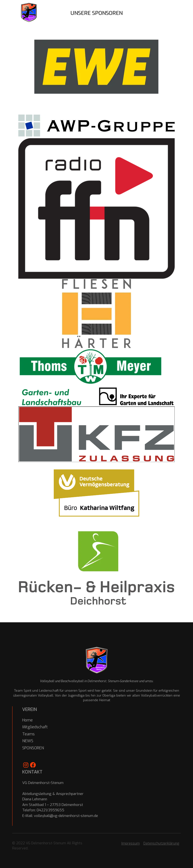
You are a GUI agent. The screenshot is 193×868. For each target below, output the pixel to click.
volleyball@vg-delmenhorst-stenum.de (66, 816)
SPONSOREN (33, 748)
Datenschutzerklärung (161, 843)
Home (27, 720)
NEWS (28, 741)
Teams (28, 734)
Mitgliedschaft (35, 727)
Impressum (131, 843)
